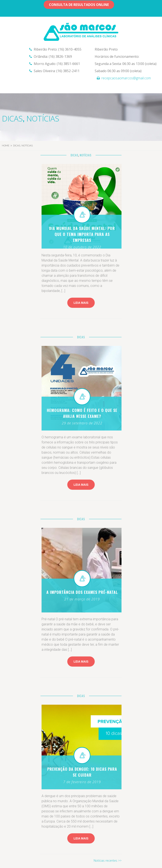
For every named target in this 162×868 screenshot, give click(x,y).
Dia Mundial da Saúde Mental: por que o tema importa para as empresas (82, 234)
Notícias (43, 119)
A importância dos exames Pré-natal (82, 592)
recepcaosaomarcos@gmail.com (126, 78)
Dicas (12, 119)
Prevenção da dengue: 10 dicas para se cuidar (82, 772)
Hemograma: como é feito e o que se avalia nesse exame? (82, 413)
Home (6, 146)
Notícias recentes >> (108, 860)
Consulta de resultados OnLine (79, 5)
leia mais (81, 838)
